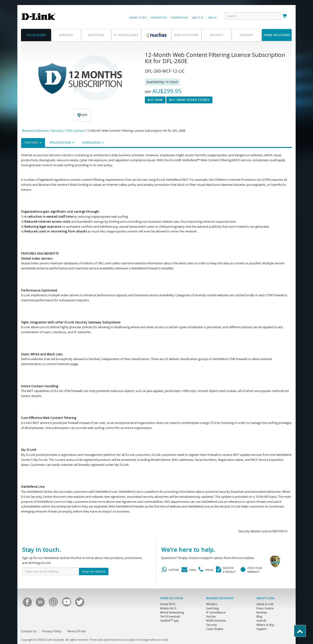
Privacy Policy (52, 631)
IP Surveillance (126, 35)
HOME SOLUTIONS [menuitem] (172, 598)
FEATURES (33, 142)
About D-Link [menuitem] (265, 604)
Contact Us (29, 631)
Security (217, 35)
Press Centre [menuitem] (265, 608)
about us (198, 18)
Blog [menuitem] (259, 616)
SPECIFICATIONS (62, 142)
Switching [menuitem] (213, 608)
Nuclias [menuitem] (211, 616)
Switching (96, 35)
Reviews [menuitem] (262, 612)
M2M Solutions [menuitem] (216, 620)
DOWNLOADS (93, 142)
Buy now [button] (155, 100)
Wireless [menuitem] (212, 604)
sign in (212, 18)
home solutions (277, 35)
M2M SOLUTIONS (186, 35)
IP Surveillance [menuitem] (216, 612)
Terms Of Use (76, 631)
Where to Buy (138, 18)
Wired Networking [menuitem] (172, 612)
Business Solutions (35, 131)
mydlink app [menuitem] (169, 620)
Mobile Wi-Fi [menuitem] (168, 608)
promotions (159, 18)
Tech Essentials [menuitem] (170, 616)
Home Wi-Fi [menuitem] (168, 604)
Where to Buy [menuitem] (265, 625)
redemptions (180, 18)
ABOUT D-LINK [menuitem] (265, 598)
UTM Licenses (75, 131)
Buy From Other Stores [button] (189, 100)
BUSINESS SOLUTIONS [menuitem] (220, 598)
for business (36, 35)
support (247, 35)
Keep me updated (94, 571)
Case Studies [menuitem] (215, 629)
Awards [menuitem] (261, 620)
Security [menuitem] (212, 625)
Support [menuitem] (262, 629)
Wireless (66, 35)
